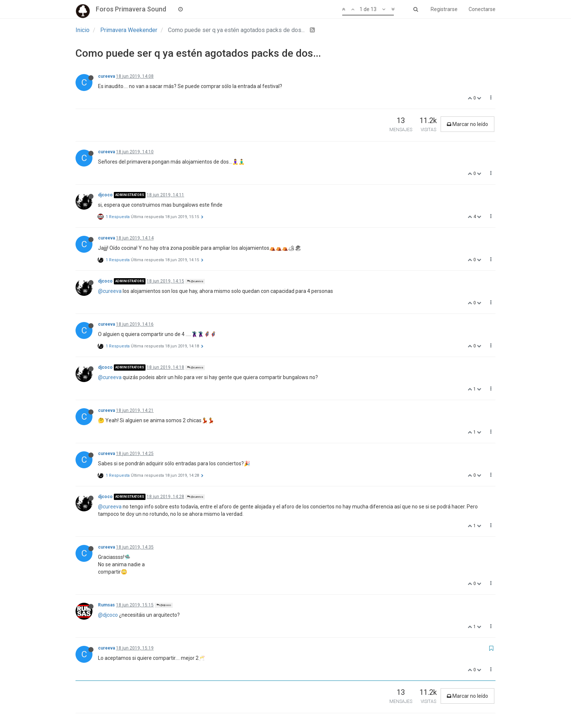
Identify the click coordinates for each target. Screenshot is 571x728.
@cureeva (195, 281)
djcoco (105, 195)
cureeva (106, 76)
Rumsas (106, 605)
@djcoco (164, 605)
